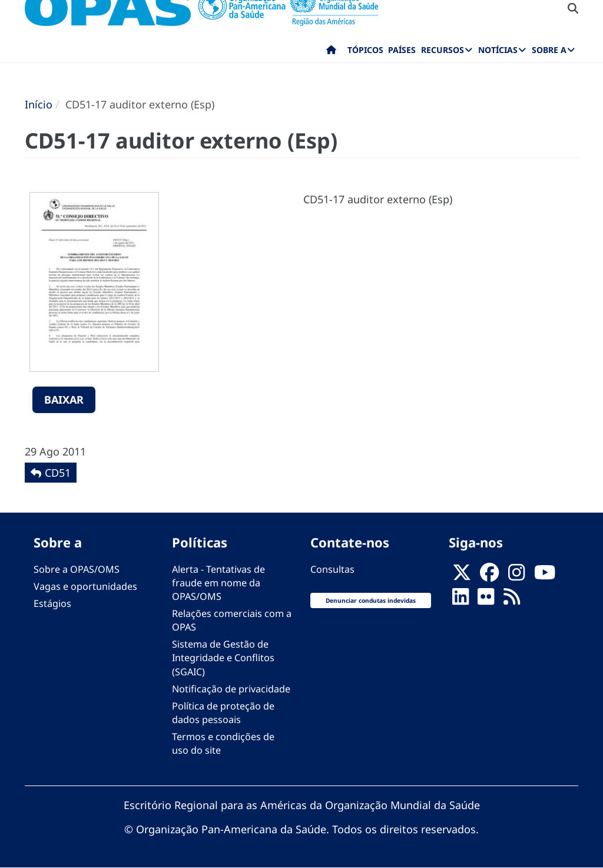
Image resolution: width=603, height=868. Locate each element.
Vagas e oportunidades (85, 586)
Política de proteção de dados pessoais (223, 713)
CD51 (58, 473)
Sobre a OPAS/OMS (77, 569)
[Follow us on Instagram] (516, 576)
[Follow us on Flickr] (486, 600)
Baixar (64, 400)
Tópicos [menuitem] (365, 50)
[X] (462, 576)
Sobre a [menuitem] (549, 50)
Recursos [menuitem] (443, 50)
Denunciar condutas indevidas (371, 600)
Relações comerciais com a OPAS (232, 620)
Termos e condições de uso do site (223, 743)
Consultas (332, 569)
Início (39, 104)
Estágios (52, 603)
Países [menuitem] (402, 50)
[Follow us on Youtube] (545, 576)
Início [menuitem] (331, 52)
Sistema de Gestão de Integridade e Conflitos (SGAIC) (223, 658)
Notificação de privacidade (231, 689)
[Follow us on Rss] (512, 600)
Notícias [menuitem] (498, 50)
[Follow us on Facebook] (489, 576)
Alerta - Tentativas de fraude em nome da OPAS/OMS (218, 583)
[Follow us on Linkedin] (460, 600)
